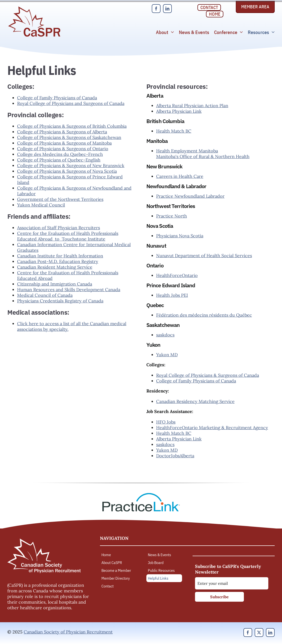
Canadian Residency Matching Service (195, 401)
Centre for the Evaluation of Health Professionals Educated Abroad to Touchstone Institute (68, 236)
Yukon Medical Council (41, 205)
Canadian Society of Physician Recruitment (68, 632)
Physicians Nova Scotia (180, 236)
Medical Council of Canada (45, 295)
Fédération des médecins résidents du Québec (204, 315)
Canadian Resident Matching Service (55, 267)
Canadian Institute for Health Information (60, 256)
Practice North (172, 216)
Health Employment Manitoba (187, 151)
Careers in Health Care (180, 176)
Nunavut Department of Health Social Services (204, 256)
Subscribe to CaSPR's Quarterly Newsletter (228, 569)
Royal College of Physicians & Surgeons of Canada (208, 375)
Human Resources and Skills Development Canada (69, 290)
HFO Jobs (166, 422)
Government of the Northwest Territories (60, 199)
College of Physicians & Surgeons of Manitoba (64, 143)
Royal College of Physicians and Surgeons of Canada (71, 103)
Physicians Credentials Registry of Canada (60, 301)
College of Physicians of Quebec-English (59, 160)
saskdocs (165, 335)
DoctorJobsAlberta (175, 456)
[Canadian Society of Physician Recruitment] (34, 8)
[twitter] (259, 632)
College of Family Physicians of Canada (57, 98)
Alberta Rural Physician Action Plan (192, 106)
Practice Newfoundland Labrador (190, 196)
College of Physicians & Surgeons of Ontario (63, 149)
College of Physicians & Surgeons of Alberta (62, 132)
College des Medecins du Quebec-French (60, 154)
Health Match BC (174, 131)
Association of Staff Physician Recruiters (59, 228)
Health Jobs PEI (172, 295)
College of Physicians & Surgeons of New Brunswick (71, 166)
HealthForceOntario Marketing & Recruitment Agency (212, 428)
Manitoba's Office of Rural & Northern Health (203, 156)
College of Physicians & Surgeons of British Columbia (72, 126)
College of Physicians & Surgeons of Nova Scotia (67, 171)
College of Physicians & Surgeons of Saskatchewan (69, 137)
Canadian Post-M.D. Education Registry (58, 261)
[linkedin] (167, 9)
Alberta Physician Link (179, 111)
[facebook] (156, 9)
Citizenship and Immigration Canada (55, 284)
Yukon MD (167, 355)
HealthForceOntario (177, 275)
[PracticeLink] (141, 495)
